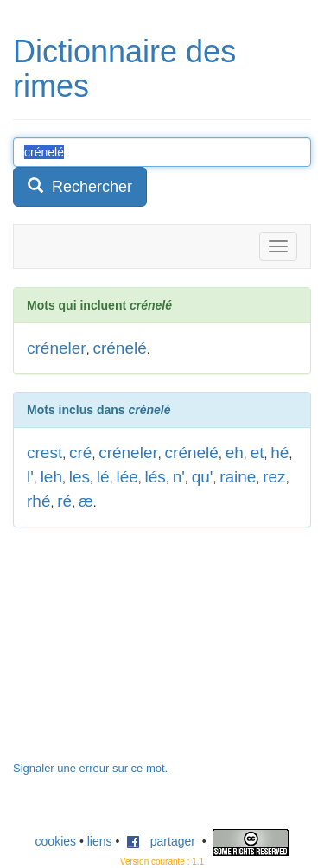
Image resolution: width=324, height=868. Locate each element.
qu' (203, 477)
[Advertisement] (143, 653)
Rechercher (80, 186)
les (79, 477)
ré (64, 501)
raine (238, 477)
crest (44, 453)
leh (51, 477)
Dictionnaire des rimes (124, 69)
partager (161, 841)
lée (127, 477)
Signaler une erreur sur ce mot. (90, 768)
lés (156, 477)
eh (235, 453)
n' (179, 477)
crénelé (119, 348)
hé (280, 453)
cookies (56, 841)
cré (80, 453)
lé (103, 477)
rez (274, 477)
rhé (38, 501)
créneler (57, 348)
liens (100, 841)
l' (30, 477)
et (257, 453)
